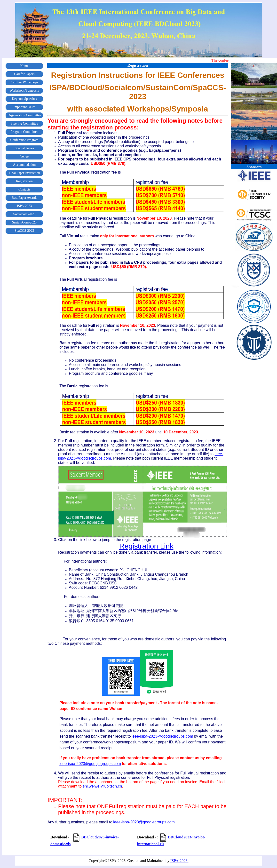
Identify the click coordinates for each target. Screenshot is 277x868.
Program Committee (24, 132)
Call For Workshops (24, 82)
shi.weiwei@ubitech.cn (102, 786)
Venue (24, 156)
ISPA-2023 (24, 206)
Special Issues (24, 148)
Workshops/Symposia (24, 91)
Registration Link (146, 546)
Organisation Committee (24, 115)
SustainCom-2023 (24, 222)
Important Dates (24, 107)
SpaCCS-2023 (24, 231)
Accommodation (24, 165)
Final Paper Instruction (24, 173)
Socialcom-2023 (24, 214)
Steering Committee (24, 123)
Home (24, 66)
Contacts (24, 189)
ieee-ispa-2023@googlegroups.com (162, 736)
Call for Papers (24, 74)
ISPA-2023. (179, 861)
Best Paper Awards (24, 198)
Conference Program (24, 140)
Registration (24, 181)
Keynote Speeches (24, 99)
